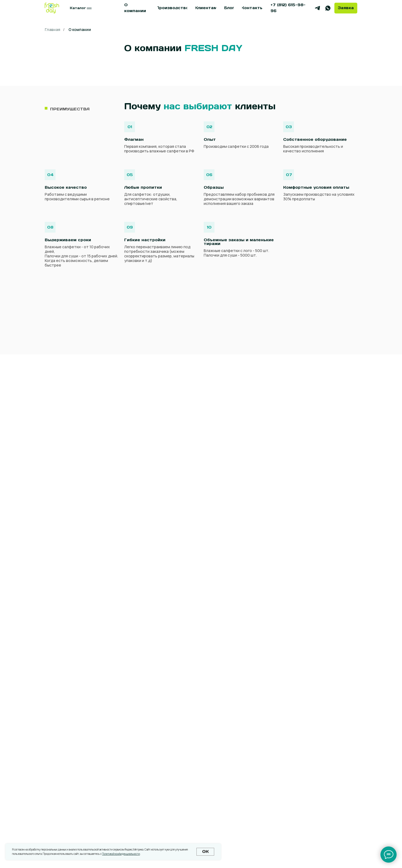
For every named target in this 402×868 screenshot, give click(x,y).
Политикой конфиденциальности (121, 854)
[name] (201, 590)
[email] (201, 633)
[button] (346, 8)
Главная (53, 29)
